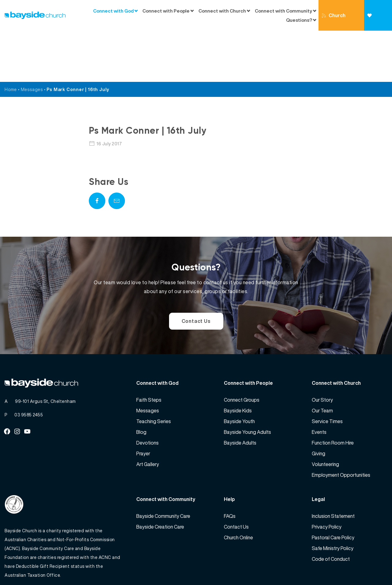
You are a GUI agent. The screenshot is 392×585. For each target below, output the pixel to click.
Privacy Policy (327, 476)
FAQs (230, 465)
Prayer (143, 402)
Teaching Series (154, 370)
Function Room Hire (333, 392)
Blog (141, 381)
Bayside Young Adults (247, 381)
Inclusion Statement (333, 465)
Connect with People (166, 11)
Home (11, 38)
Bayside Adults (240, 392)
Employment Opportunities (341, 424)
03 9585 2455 (29, 363)
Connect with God (113, 11)
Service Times (327, 370)
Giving (375, 22)
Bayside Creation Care (160, 476)
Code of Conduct (331, 508)
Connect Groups (242, 349)
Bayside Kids (238, 359)
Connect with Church (222, 11)
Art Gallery (148, 413)
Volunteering (325, 413)
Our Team (322, 359)
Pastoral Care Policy (333, 486)
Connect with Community (283, 11)
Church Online (334, 21)
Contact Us (196, 270)
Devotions (147, 392)
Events (319, 381)
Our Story (322, 349)
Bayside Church (37, 567)
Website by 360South (365, 567)
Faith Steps (149, 349)
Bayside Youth (239, 370)
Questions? (299, 20)
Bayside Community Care (163, 465)
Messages (32, 38)
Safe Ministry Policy (333, 497)
